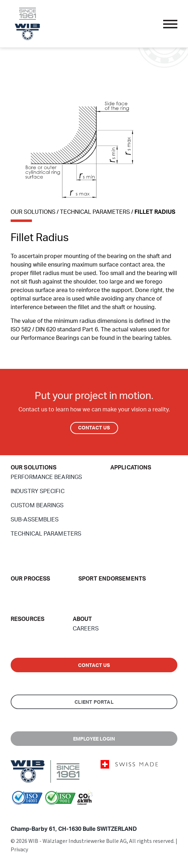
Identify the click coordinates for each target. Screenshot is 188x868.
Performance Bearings (46, 477)
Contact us (94, 666)
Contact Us (94, 428)
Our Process (30, 579)
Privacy (19, 850)
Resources (27, 619)
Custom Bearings (37, 506)
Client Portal (94, 702)
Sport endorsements (112, 579)
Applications (131, 468)
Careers (86, 629)
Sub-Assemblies (35, 520)
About (82, 619)
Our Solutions (34, 468)
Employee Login (94, 739)
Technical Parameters (46, 534)
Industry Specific (38, 491)
